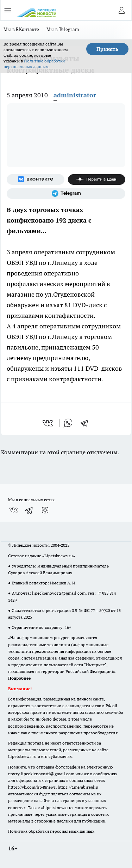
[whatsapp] (68, 423)
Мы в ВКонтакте (21, 29)
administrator (75, 95)
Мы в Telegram (63, 29)
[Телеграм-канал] (66, 194)
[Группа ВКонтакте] (36, 180)
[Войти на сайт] (121, 10)
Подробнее (19, 678)
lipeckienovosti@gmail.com (59, 593)
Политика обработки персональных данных (51, 831)
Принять (107, 49)
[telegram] (87, 423)
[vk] (48, 423)
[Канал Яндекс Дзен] (97, 180)
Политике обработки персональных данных (34, 64)
